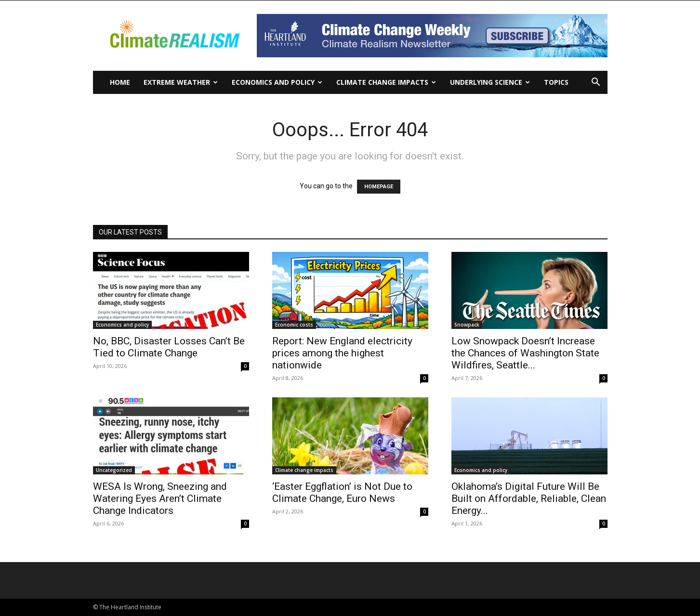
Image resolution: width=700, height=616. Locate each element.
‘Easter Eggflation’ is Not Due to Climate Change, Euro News (342, 492)
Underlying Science (490, 82)
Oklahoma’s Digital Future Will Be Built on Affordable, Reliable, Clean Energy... (529, 498)
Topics (556, 82)
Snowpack (467, 325)
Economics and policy (277, 82)
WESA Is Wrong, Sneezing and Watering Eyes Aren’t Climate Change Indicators (160, 498)
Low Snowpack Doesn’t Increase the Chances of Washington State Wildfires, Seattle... (525, 353)
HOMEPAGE (379, 187)
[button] (596, 83)
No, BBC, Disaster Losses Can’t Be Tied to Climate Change (169, 347)
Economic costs (294, 325)
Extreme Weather (181, 82)
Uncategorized (114, 470)
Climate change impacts (386, 82)
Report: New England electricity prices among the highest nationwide (342, 353)
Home (120, 82)
